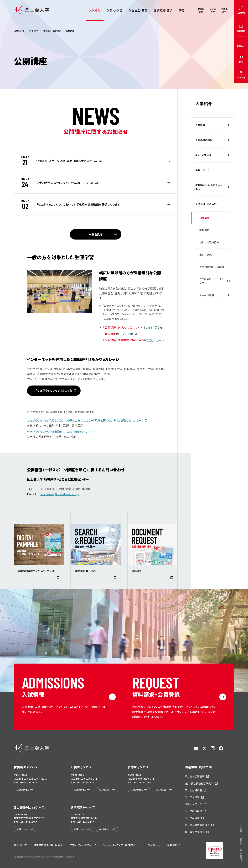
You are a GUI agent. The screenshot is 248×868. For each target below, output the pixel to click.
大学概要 (200, 125)
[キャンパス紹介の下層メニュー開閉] (228, 155)
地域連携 (204, 230)
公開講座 (204, 218)
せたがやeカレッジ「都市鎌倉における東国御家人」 (58, 432)
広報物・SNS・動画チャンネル (209, 187)
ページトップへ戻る (235, 847)
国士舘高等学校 (193, 811)
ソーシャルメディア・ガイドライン (120, 845)
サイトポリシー (152, 845)
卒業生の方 (224, 10)
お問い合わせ (241, 855)
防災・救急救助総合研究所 (199, 783)
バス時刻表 (104, 790)
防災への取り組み (209, 242)
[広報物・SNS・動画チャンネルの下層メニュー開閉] (228, 187)
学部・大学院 (115, 10)
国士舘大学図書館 (195, 776)
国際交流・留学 (163, 10)
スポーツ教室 (207, 295)
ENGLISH (241, 829)
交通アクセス (23, 790)
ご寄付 (241, 841)
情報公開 (200, 170)
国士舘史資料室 (193, 790)
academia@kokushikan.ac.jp (60, 494)
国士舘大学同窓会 (195, 832)
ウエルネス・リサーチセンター (212, 281)
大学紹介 (95, 10)
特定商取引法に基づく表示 (48, 845)
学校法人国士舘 (193, 804)
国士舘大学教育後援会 (197, 825)
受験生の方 (201, 10)
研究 (182, 10)
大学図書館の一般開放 (212, 267)
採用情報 (172, 845)
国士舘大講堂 (192, 797)
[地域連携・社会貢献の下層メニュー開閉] (228, 204)
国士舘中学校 (192, 818)
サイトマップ (20, 845)
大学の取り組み (204, 140)
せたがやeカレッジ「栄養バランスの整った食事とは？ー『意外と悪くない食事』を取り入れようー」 (85, 420)
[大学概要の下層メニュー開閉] (228, 125)
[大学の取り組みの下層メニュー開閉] (228, 140)
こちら (149, 327)
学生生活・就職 (138, 10)
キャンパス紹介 (203, 155)
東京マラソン (206, 254)
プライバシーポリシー (81, 845)
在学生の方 (213, 10)
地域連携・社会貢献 (206, 204)
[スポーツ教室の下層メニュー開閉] (228, 295)
